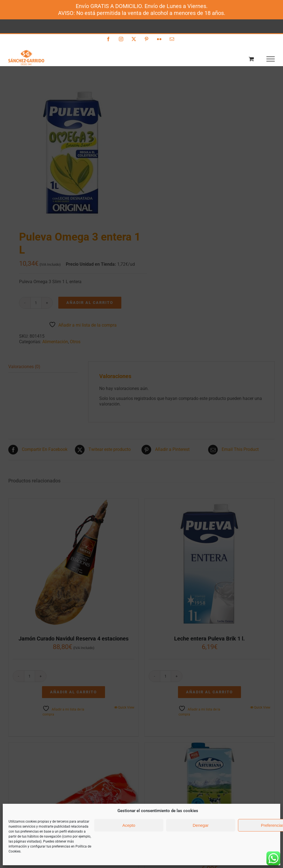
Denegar (201, 825)
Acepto (129, 825)
